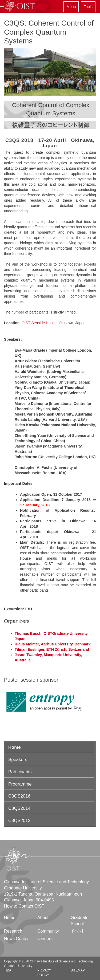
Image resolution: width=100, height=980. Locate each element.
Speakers (18, 760)
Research (13, 931)
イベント (78, 931)
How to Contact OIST (24, 906)
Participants (20, 772)
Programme (20, 784)
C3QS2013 (19, 821)
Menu (71, 7)
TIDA (8, 970)
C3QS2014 (19, 808)
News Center (16, 939)
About (43, 918)
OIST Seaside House (39, 323)
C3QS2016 (19, 796)
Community (48, 931)
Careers (45, 939)
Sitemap (78, 970)
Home (15, 747)
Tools (88, 7)
